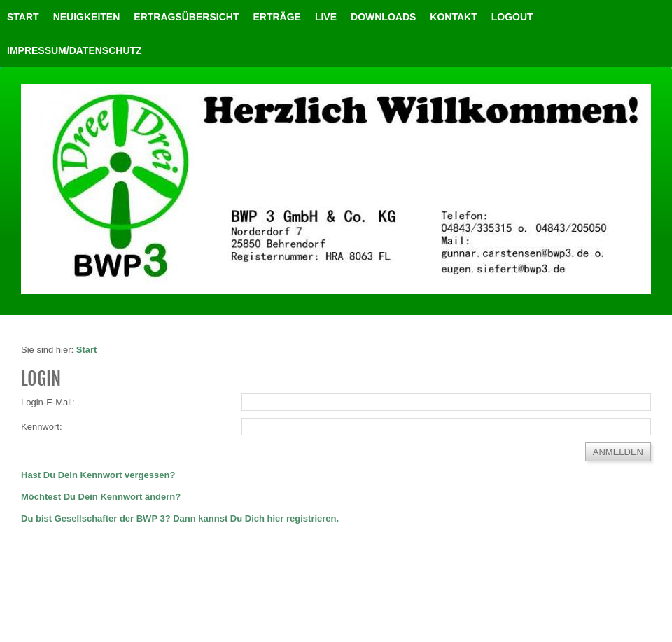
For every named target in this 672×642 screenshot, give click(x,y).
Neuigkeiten (87, 17)
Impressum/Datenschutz (75, 50)
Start (23, 17)
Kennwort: (42, 427)
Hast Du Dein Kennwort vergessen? (98, 475)
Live (326, 17)
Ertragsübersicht (186, 17)
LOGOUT (512, 17)
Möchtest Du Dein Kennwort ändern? (101, 497)
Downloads (383, 17)
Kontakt (453, 17)
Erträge (276, 17)
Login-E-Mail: (48, 402)
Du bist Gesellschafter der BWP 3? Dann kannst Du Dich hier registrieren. (180, 518)
